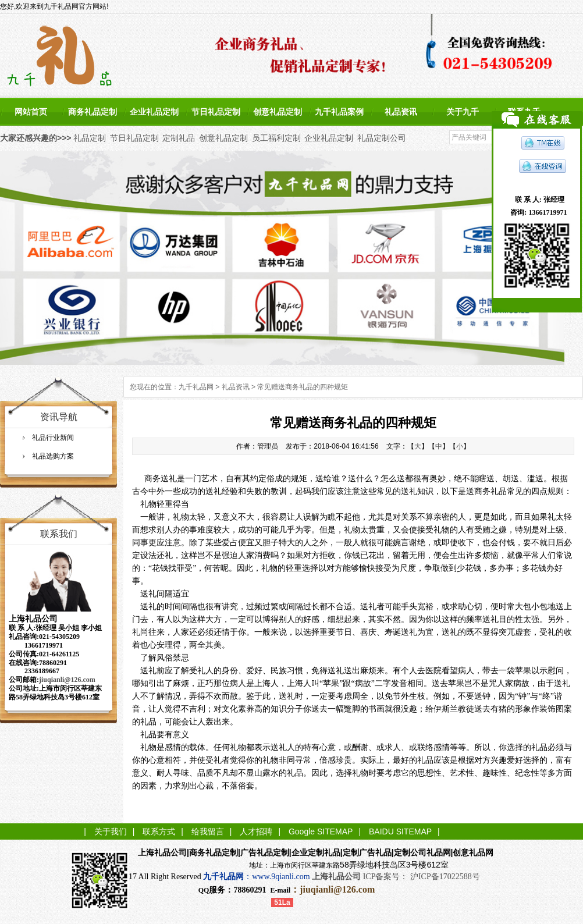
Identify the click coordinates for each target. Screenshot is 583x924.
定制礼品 (179, 138)
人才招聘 (256, 831)
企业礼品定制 (154, 112)
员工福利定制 (276, 138)
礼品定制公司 (382, 138)
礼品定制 (90, 138)
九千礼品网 (196, 387)
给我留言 (208, 831)
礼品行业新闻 (53, 438)
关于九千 (463, 112)
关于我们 (111, 831)
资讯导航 (59, 417)
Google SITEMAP (321, 831)
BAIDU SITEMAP (400, 831)
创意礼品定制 (278, 112)
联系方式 (159, 831)
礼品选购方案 (53, 456)
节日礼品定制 (216, 112)
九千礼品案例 (339, 112)
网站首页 (31, 112)
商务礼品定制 (93, 112)
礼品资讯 (401, 112)
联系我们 (59, 534)
